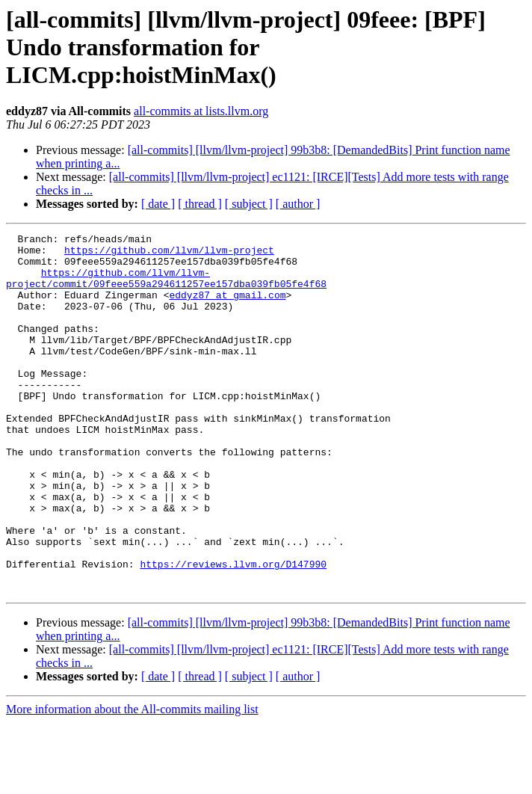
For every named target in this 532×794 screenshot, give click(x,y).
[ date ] (158, 204)
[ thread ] (200, 204)
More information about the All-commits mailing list (132, 781)
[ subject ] (249, 204)
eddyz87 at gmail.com (227, 308)
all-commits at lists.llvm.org (201, 111)
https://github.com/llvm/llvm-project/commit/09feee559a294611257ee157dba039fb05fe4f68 (166, 288)
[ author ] (298, 204)
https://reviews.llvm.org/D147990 (233, 631)
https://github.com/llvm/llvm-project (169, 254)
